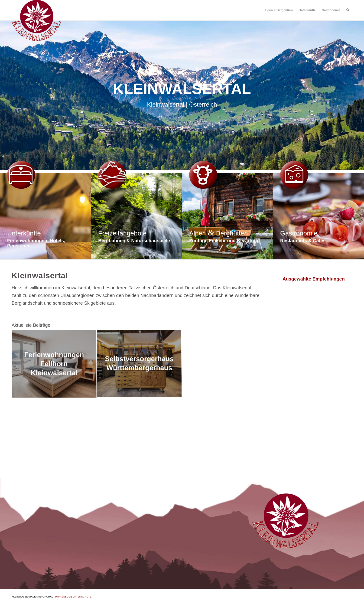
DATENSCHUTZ (82, 597)
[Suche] (348, 10)
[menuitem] (279, 10)
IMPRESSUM (63, 597)
